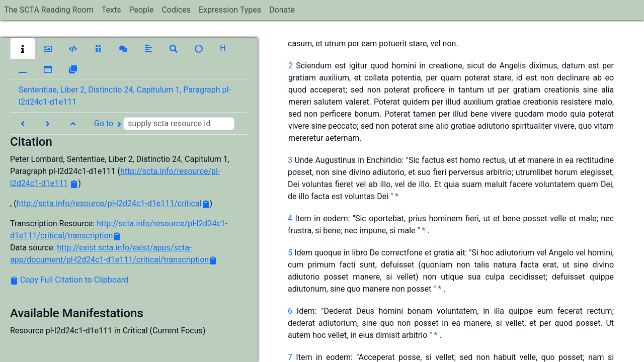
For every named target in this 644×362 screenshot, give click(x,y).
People (141, 10)
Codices (176, 10)
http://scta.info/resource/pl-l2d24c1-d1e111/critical (109, 203)
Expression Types (230, 10)
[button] (23, 48)
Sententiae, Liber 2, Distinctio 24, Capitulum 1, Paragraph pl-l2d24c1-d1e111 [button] (125, 96)
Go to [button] (164, 124)
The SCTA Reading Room (49, 10)
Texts (111, 10)
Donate (282, 10)
